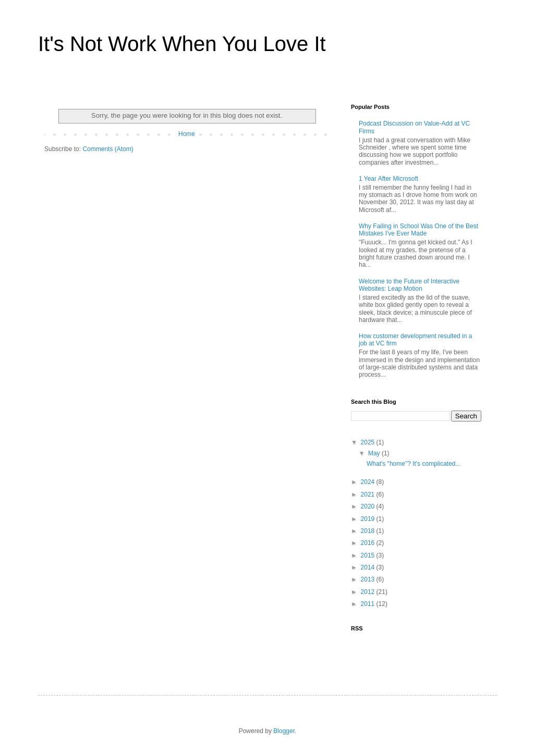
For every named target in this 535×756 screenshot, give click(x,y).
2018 (369, 531)
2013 (369, 579)
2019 (369, 519)
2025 (369, 442)
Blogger (284, 731)
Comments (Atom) (108, 149)
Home (187, 134)
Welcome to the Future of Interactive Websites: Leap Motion (409, 285)
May (375, 453)
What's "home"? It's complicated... (414, 464)
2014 (369, 567)
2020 (369, 506)
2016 (369, 543)
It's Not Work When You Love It (182, 44)
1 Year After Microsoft (388, 179)
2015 (369, 555)
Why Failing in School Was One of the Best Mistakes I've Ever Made (418, 230)
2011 (369, 604)
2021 (369, 494)
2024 (369, 482)
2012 (369, 592)
